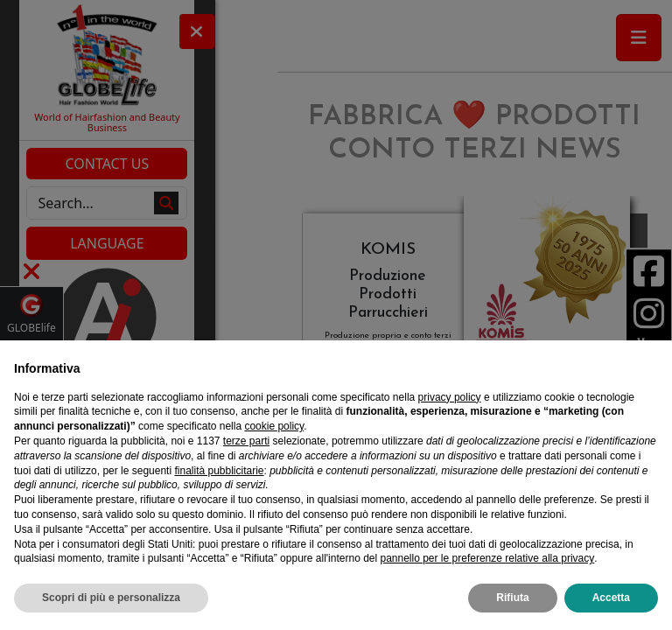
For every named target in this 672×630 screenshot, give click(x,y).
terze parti (246, 441)
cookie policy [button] (274, 426)
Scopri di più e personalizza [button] (111, 598)
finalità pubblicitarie (219, 471)
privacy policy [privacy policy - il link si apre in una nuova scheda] (450, 397)
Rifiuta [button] (512, 598)
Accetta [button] (611, 598)
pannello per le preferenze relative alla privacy (487, 558)
